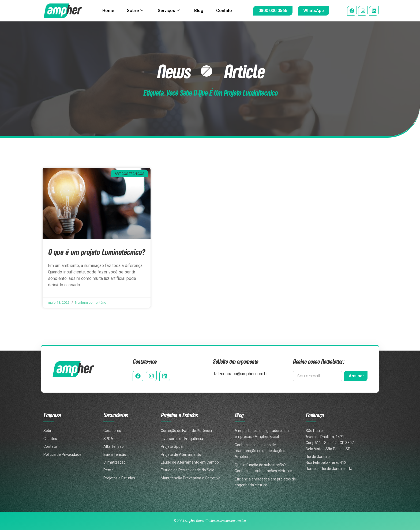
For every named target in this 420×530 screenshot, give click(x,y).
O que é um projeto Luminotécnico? (96, 252)
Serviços (169, 11)
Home (108, 11)
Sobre (135, 11)
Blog (199, 11)
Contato (224, 11)
